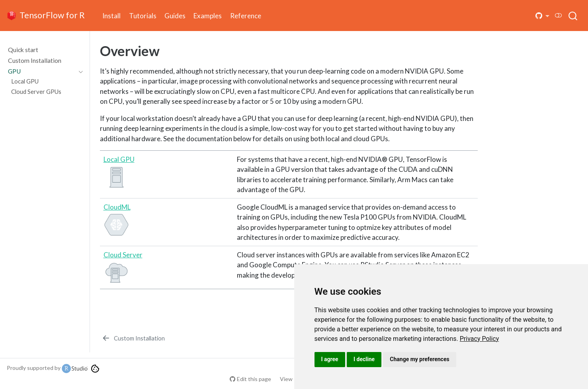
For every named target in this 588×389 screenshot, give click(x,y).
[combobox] (573, 16)
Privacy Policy (480, 339)
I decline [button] (364, 359)
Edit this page (254, 379)
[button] (543, 16)
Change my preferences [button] (419, 359)
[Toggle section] (79, 71)
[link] (480, 339)
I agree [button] (330, 359)
